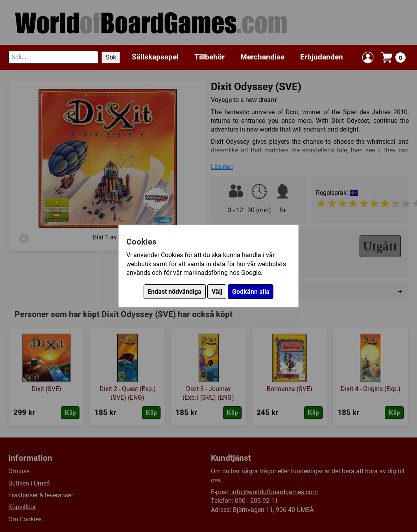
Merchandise (262, 57)
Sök (111, 57)
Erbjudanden (322, 57)
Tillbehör (209, 57)
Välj (217, 292)
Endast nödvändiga (174, 292)
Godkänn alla (251, 292)
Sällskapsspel (155, 57)
